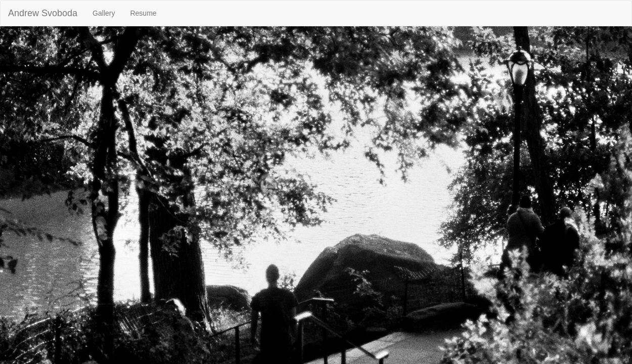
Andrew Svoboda (43, 13)
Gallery (104, 13)
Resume (143, 13)
